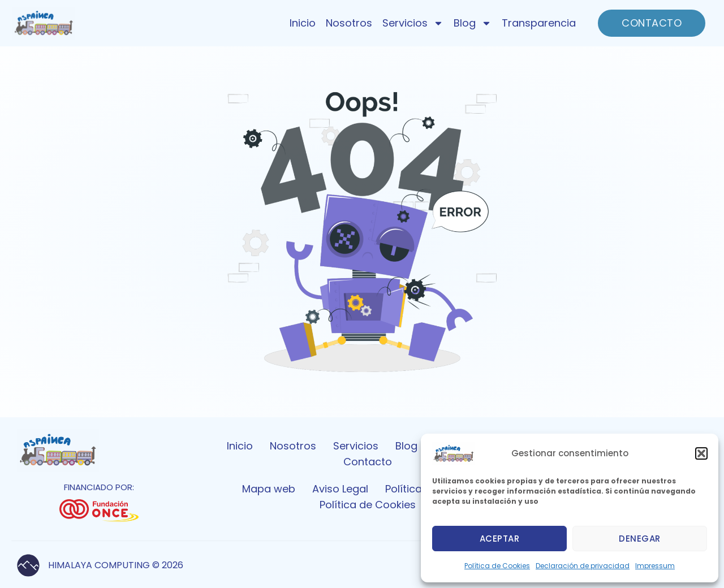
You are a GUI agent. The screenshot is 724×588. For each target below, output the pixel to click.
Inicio (303, 23)
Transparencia (539, 23)
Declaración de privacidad (583, 566)
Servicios (413, 23)
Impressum (655, 566)
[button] (701, 453)
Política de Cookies (497, 566)
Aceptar (500, 539)
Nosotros (349, 23)
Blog (473, 23)
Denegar (640, 539)
